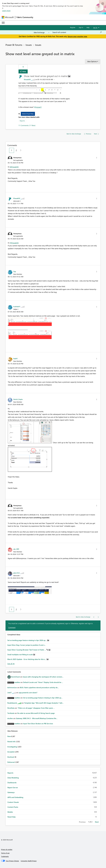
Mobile (10, 812)
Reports (22, 121)
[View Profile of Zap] (15, 271)
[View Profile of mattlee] (17, 682)
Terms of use (5, 853)
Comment (12, 627)
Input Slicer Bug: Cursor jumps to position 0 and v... (27, 645)
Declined (11, 757)
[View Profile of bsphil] (15, 358)
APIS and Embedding (15, 797)
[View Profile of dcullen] (10, 718)
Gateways (11, 792)
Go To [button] (95, 28)
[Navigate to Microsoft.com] (8, 17)
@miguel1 (38, 107)
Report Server (13, 787)
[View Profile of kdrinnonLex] (12, 687)
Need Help (12, 817)
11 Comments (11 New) (27, 125)
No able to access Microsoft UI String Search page (36, 713)
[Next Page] (20, 150)
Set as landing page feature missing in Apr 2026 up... (27, 640)
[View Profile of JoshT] (9, 693)
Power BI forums (14, 45)
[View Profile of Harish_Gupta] (18, 399)
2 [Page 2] (16, 150)
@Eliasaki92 (14, 167)
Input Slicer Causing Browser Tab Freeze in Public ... (27, 650)
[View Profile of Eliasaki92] (27, 79)
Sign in (81, 27)
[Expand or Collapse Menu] (3, 23)
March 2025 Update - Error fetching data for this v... (27, 659)
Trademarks (5, 856)
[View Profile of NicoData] (11, 708)
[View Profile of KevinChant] (16, 677)
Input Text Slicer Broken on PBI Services (38, 724)
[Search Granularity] (41, 32)
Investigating (28, 114)
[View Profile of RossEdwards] (12, 703)
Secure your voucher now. (77, 36)
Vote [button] (24, 71)
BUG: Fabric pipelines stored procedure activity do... (39, 687)
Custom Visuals (13, 802)
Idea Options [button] (92, 61)
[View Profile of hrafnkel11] (17, 306)
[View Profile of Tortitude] (11, 713)
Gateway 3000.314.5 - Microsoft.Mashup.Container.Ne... (37, 718)
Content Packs (13, 807)
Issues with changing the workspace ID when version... (43, 677)
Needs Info (12, 742)
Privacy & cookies (7, 849)
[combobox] (77, 32)
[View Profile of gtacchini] (17, 573)
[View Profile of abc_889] (16, 549)
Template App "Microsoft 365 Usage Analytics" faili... (44, 703)
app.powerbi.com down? (28, 693)
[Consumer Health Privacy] (29, 861)
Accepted (11, 752)
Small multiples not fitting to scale (20, 655)
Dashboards (12, 783)
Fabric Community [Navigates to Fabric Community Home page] (25, 17)
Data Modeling (13, 778)
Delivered (11, 762)
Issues (29, 45)
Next (97, 822)
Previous (82, 822)
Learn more (6, 11)
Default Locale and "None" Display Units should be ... (43, 682)
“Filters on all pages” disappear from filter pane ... (36, 708)
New (9, 736)
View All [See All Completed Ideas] (11, 664)
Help (88, 27)
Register (73, 27)
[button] (40, 90)
